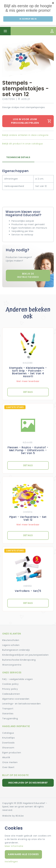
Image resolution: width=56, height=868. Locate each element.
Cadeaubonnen (11, 694)
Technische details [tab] (18, 157)
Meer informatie (14, 846)
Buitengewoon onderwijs (16, 650)
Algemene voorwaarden (16, 699)
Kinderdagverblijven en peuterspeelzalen (25, 655)
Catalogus (8, 733)
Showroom (8, 748)
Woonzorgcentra (12, 665)
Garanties (8, 714)
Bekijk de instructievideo (28, 275)
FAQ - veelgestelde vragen (18, 679)
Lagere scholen (11, 645)
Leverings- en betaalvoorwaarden (22, 704)
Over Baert (8, 767)
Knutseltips (9, 738)
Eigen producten (12, 753)
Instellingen (11, 862)
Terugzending (10, 719)
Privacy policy (10, 689)
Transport (8, 709)
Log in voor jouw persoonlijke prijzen (31, 121)
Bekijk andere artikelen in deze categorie (25, 135)
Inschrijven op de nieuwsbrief (28, 783)
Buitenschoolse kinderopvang (19, 660)
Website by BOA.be (13, 816)
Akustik (6, 757)
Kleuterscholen (11, 640)
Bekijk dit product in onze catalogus (23, 144)
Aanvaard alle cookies (23, 854)
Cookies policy (10, 684)
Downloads (8, 743)
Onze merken (10, 762)
